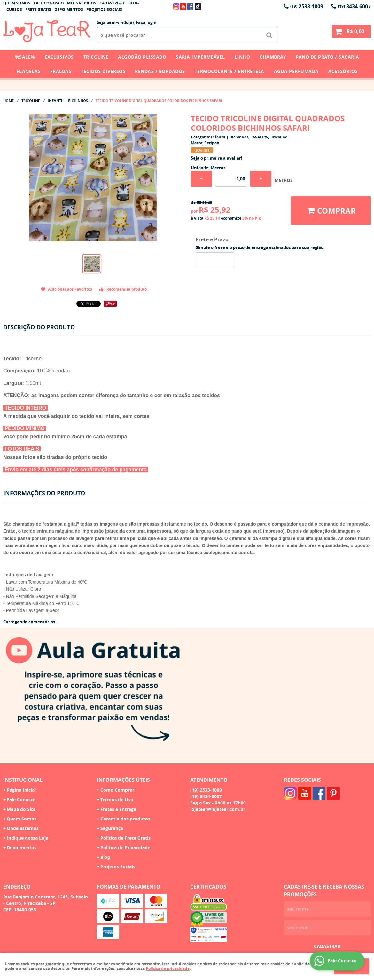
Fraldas (61, 71)
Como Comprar (117, 790)
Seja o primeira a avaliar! (217, 158)
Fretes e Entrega (118, 809)
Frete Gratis (38, 9)
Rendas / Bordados (160, 71)
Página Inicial (21, 790)
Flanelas (29, 71)
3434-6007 (354, 6)
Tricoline (96, 57)
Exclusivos (59, 57)
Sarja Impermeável (200, 57)
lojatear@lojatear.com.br (218, 809)
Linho (242, 57)
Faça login (146, 22)
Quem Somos (17, 3)
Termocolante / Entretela (230, 71)
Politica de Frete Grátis (125, 838)
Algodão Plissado (142, 57)
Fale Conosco (49, 3)
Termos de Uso (117, 800)
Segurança (112, 828)
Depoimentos (69, 9)
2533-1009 (307, 6)
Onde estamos (23, 828)
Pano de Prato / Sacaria (327, 57)
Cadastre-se (112, 3)
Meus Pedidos (82, 3)
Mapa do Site (21, 809)
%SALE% (25, 57)
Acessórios (343, 71)
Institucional (23, 780)
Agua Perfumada (296, 71)
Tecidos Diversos (103, 71)
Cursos (14, 9)
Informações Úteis (123, 780)
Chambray (273, 57)
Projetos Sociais (104, 9)
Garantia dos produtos (125, 819)
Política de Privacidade (125, 847)
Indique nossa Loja (27, 838)
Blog (134, 3)
